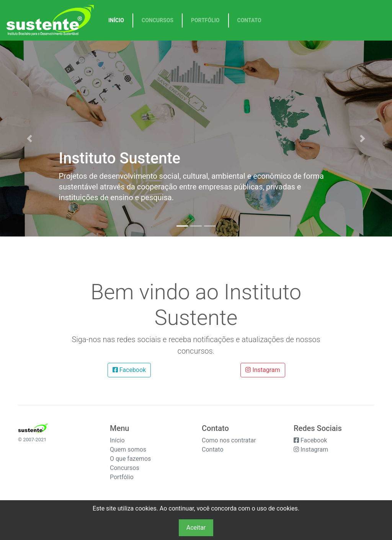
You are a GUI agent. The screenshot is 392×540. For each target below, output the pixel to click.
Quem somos (128, 449)
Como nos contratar (229, 440)
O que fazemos (130, 459)
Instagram (263, 370)
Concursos (158, 20)
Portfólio (205, 20)
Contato (249, 20)
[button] (29, 139)
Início (116, 20)
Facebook (129, 370)
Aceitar (196, 528)
